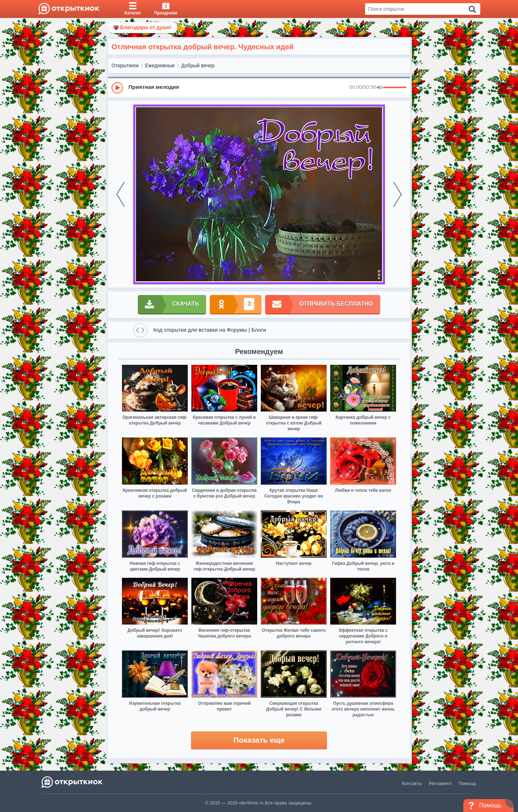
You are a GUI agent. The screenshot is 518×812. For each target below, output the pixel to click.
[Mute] (380, 88)
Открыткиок (125, 65)
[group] (259, 87)
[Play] (117, 88)
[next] (397, 194)
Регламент (440, 783)
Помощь (468, 783)
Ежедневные (160, 65)
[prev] (121, 194)
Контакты (412, 783)
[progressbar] (395, 88)
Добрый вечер (198, 65)
